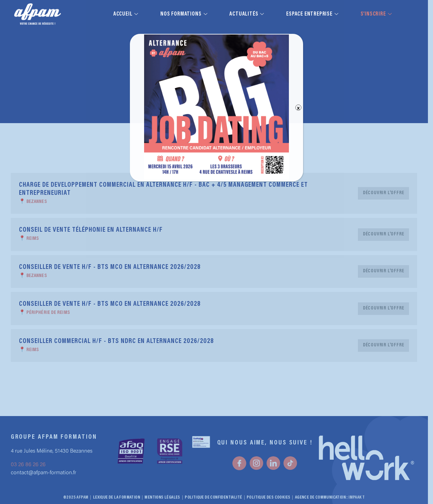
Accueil (127, 14)
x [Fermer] (298, 108)
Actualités (248, 14)
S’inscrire (377, 14)
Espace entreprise (313, 14)
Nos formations (185, 14)
